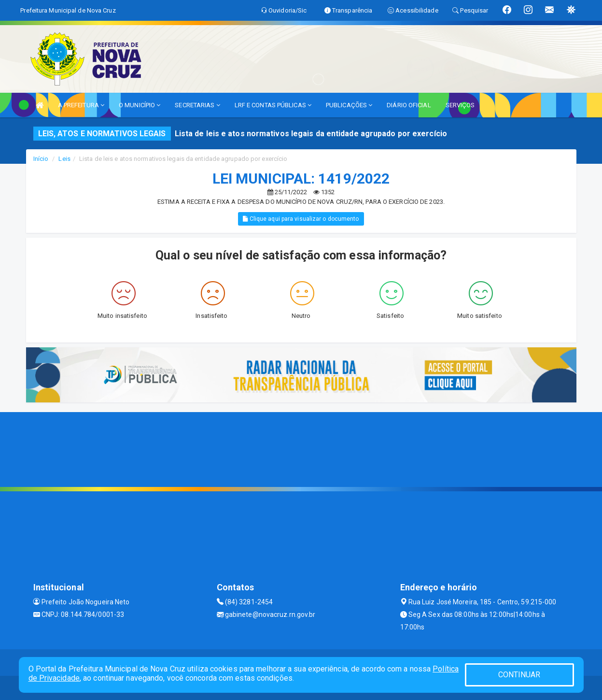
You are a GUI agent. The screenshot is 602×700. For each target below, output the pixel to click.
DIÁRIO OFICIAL (409, 105)
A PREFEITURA (81, 105)
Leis (64, 159)
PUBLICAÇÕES (349, 105)
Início (41, 159)
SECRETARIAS (197, 105)
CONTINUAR (519, 675)
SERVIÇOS (460, 105)
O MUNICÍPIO (140, 105)
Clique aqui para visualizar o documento (301, 219)
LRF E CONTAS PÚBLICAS (273, 105)
